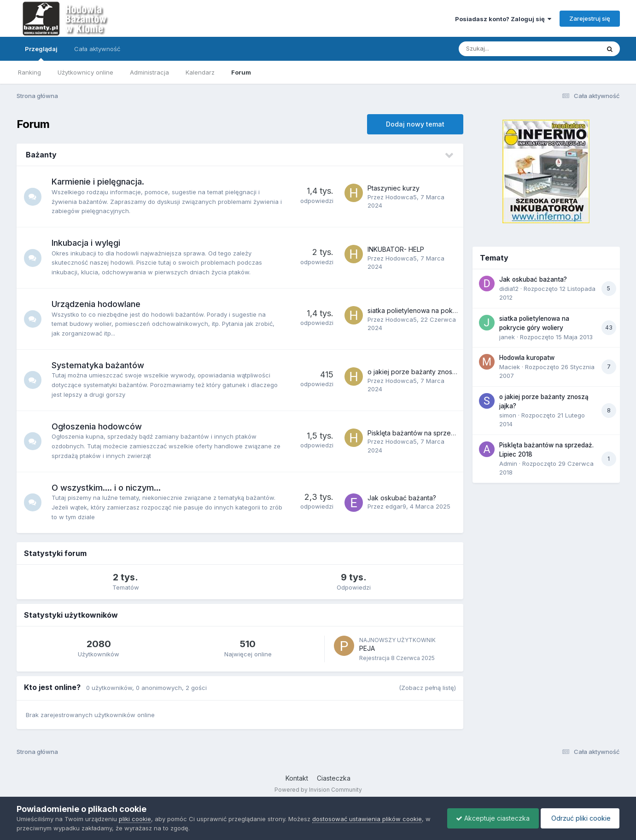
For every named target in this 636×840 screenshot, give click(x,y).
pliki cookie (135, 819)
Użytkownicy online (85, 72)
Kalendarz (200, 72)
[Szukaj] (507, 49)
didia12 (509, 289)
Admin (508, 463)
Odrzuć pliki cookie (579, 818)
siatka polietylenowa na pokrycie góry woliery (438, 310)
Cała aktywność (97, 49)
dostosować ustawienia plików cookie (367, 819)
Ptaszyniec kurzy (394, 188)
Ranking (29, 72)
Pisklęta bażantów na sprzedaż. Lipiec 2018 (434, 433)
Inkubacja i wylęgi (87, 243)
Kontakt (297, 778)
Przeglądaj (41, 53)
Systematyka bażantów (99, 365)
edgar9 (396, 506)
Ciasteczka (334, 778)
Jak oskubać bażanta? (402, 498)
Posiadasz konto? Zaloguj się (503, 19)
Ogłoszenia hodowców (98, 426)
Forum (241, 72)
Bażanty (41, 155)
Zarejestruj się (590, 18)
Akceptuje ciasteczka (490, 818)
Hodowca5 (401, 197)
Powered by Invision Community (318, 790)
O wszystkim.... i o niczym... (107, 488)
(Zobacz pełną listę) (427, 688)
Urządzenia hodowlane (97, 304)
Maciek (510, 367)
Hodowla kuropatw (527, 358)
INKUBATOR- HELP (396, 249)
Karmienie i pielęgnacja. (99, 182)
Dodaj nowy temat (415, 124)
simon (508, 415)
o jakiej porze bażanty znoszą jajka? (423, 372)
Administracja (149, 72)
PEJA (367, 648)
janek (507, 337)
